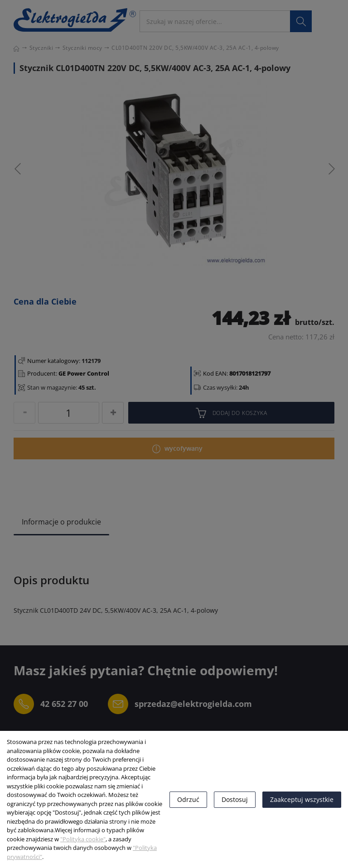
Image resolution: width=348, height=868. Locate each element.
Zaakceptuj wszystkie (302, 799)
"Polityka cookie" (83, 839)
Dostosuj (235, 799)
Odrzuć (188, 799)
